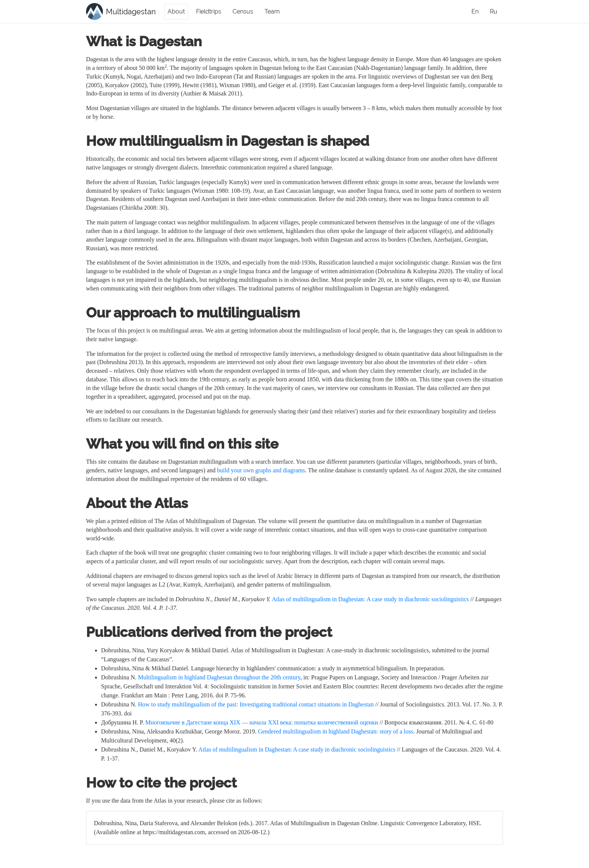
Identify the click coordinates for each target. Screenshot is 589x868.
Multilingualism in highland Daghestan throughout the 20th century (219, 677)
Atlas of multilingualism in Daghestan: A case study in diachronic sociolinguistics (370, 599)
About (176, 11)
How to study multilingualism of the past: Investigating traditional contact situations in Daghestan (256, 704)
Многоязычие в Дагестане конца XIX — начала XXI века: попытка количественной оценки (262, 722)
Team (272, 11)
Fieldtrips (209, 11)
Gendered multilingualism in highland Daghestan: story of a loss (336, 731)
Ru (494, 11)
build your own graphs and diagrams (261, 470)
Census (243, 11)
